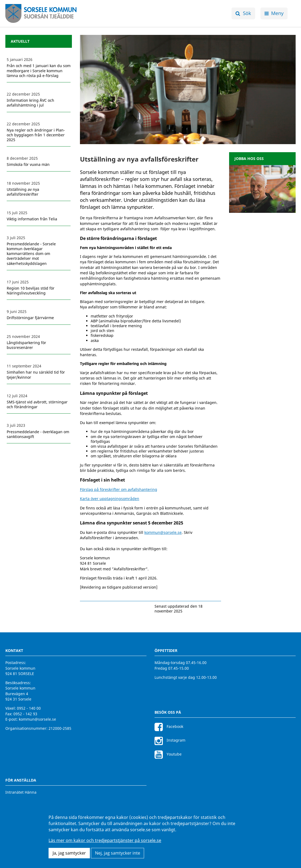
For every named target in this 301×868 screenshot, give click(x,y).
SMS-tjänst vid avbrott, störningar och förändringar (37, 404)
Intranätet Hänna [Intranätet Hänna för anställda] (21, 792)
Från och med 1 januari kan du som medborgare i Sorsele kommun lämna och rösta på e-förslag (39, 71)
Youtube (168, 754)
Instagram (170, 740)
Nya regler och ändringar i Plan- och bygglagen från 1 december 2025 (36, 135)
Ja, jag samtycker (69, 853)
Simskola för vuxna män (28, 165)
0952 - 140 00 (29, 708)
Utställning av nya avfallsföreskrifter (23, 192)
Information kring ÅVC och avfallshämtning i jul (30, 103)
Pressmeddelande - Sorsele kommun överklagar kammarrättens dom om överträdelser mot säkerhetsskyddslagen (31, 254)
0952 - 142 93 (25, 714)
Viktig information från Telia (32, 219)
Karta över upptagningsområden (110, 499)
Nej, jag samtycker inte (118, 853)
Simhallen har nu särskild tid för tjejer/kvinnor (36, 375)
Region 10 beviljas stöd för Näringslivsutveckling (31, 291)
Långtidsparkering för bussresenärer (26, 345)
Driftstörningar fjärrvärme (30, 318)
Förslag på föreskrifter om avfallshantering (119, 489)
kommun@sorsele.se (163, 532)
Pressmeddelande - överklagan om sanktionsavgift (38, 434)
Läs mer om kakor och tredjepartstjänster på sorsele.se (105, 840)
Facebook (169, 726)
